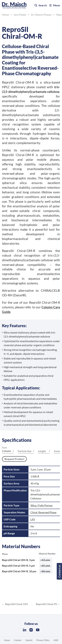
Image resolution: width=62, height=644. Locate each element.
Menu (54, 5)
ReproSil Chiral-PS (47, 604)
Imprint (29, 640)
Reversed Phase (47, 512)
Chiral (34, 512)
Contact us (59, 571)
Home (7, 640)
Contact (18, 640)
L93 (33, 519)
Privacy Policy (43, 640)
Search (41, 5)
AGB (56, 640)
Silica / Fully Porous (41, 505)
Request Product (14, 459)
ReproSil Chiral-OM (16, 604)
